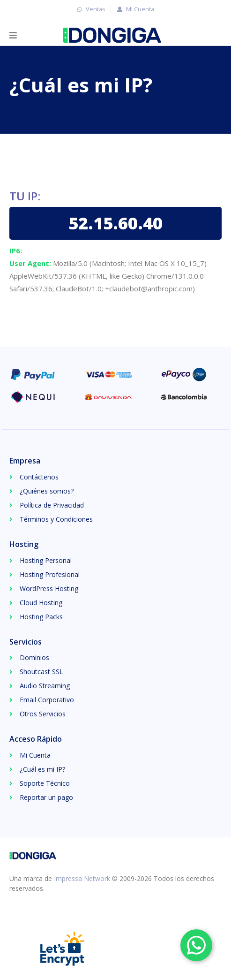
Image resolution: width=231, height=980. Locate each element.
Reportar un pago (46, 797)
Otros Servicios (43, 714)
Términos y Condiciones (56, 519)
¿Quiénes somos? (47, 491)
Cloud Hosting (41, 603)
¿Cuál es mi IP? (42, 769)
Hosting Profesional (50, 574)
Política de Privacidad (52, 505)
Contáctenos (39, 477)
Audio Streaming (45, 686)
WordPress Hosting (49, 589)
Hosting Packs (41, 617)
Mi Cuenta (134, 9)
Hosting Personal (46, 560)
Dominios (34, 657)
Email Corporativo (47, 700)
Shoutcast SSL (41, 672)
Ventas (90, 9)
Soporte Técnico (45, 783)
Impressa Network (82, 878)
